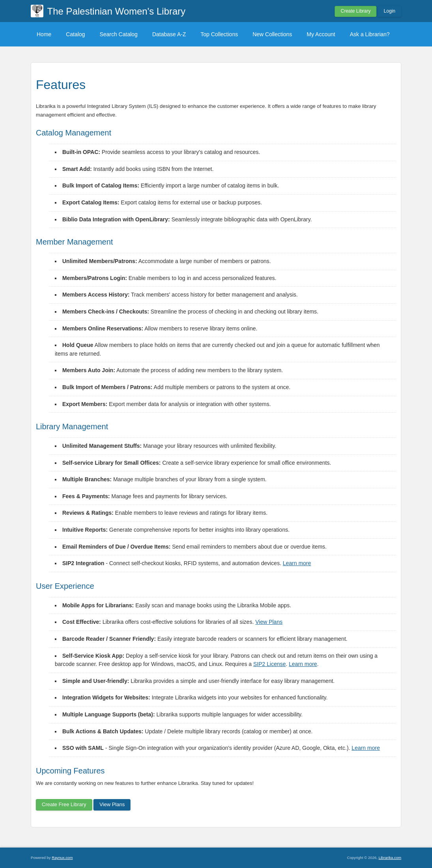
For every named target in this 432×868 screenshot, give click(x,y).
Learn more (297, 563)
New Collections (272, 34)
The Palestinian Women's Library (116, 11)
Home (44, 34)
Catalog (75, 34)
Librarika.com (390, 858)
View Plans (269, 622)
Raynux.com (62, 858)
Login (390, 11)
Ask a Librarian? (370, 34)
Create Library (356, 11)
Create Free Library (64, 804)
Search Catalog (119, 34)
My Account (321, 34)
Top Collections (219, 34)
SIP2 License (270, 664)
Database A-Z (169, 34)
